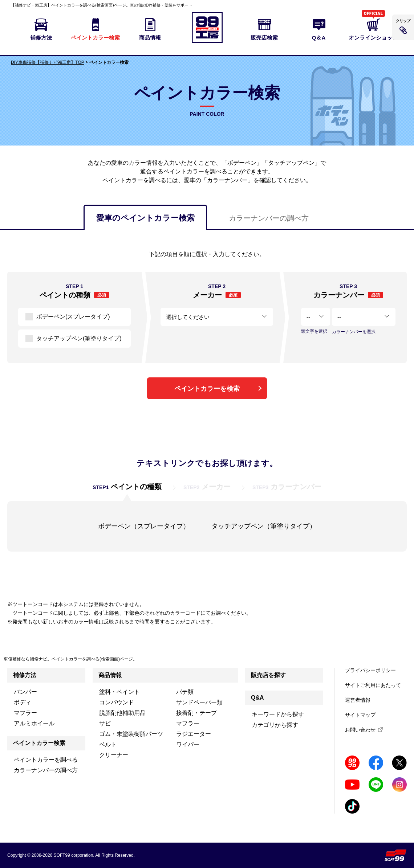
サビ (105, 723)
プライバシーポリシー (370, 670)
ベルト (108, 744)
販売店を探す (268, 675)
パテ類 (185, 692)
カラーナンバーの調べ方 (269, 218)
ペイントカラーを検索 (207, 389)
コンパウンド (117, 702)
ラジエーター (194, 734)
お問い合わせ (360, 730)
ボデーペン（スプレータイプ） (144, 526)
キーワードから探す (278, 714)
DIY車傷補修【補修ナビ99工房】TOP (48, 62)
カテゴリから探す (275, 725)
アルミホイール (34, 723)
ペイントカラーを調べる (46, 760)
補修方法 (25, 675)
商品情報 (110, 675)
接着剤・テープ (196, 713)
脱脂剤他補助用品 (122, 713)
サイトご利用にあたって (373, 685)
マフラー (25, 713)
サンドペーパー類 (199, 702)
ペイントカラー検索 (39, 743)
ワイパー (188, 744)
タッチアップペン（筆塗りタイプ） (264, 526)
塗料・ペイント (119, 692)
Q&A (257, 698)
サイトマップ (360, 715)
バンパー (25, 692)
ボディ (23, 702)
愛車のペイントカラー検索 (145, 218)
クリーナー (114, 755)
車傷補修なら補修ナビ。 (28, 659)
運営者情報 (358, 700)
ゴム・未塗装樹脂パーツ (131, 734)
